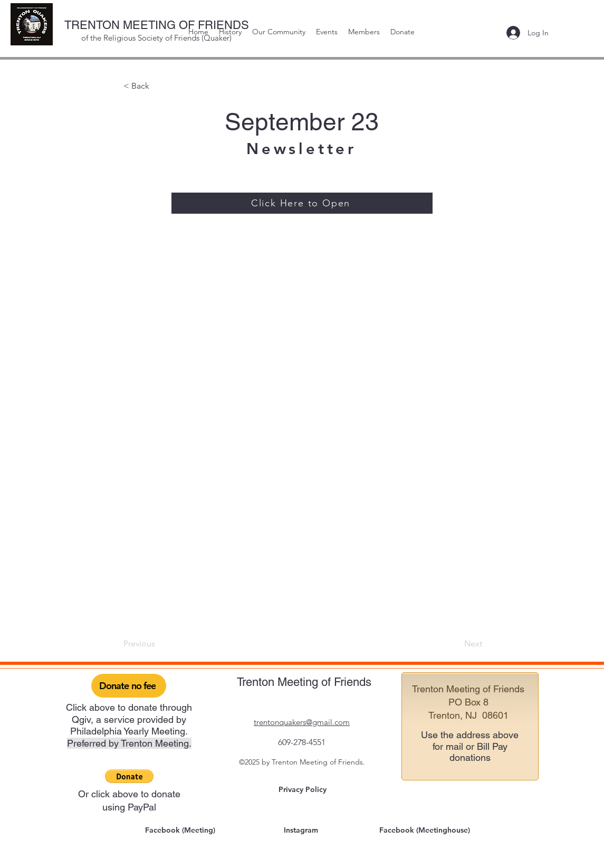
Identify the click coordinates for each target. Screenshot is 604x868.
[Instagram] (302, 830)
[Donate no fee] (129, 686)
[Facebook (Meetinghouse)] (426, 830)
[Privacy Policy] (304, 789)
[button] (129, 776)
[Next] (456, 644)
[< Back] (158, 86)
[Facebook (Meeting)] (181, 830)
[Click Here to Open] (302, 203)
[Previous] (158, 644)
